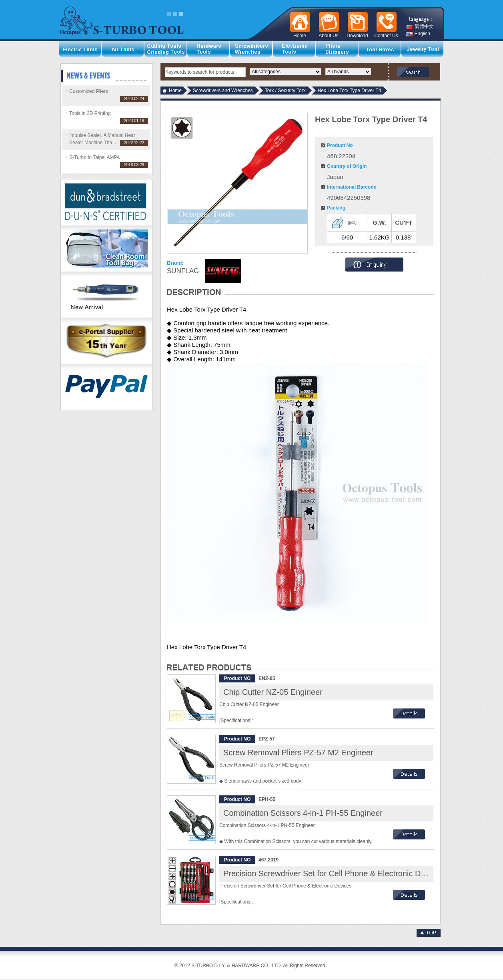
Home (175, 91)
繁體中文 (420, 27)
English (418, 34)
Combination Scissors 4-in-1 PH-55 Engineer (303, 813)
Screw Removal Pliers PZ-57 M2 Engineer (298, 753)
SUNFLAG (183, 271)
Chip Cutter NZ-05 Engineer (273, 692)
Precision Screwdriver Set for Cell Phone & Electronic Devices (333, 873)
